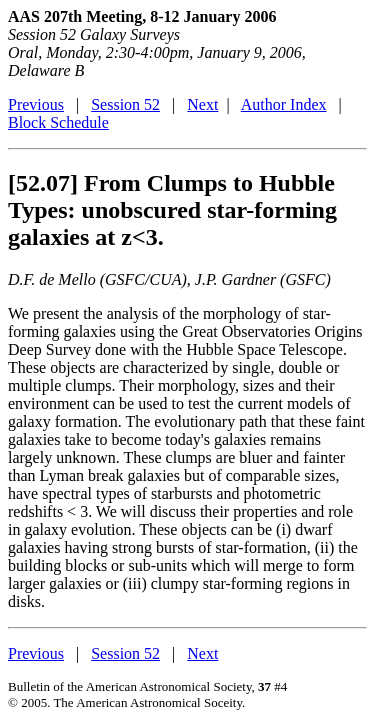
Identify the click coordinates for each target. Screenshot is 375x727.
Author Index (284, 104)
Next (202, 104)
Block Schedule (58, 122)
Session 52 (125, 104)
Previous (36, 104)
